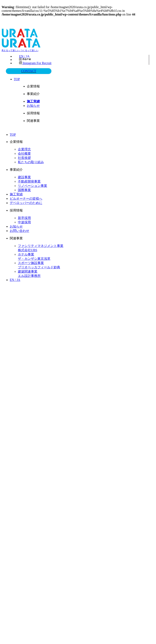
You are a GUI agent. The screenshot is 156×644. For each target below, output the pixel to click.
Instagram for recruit (35, 63)
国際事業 (24, 190)
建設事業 (24, 177)
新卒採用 (24, 217)
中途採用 (24, 222)
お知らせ (34, 105)
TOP (17, 79)
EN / (25, 56)
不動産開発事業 (29, 181)
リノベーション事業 (32, 185)
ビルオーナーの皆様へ (26, 198)
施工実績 (16, 194)
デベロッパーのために (26, 202)
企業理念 (24, 149)
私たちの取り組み (31, 162)
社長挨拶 (24, 157)
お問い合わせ (19, 230)
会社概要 (24, 153)
